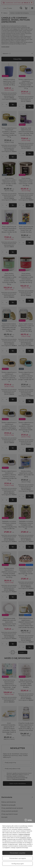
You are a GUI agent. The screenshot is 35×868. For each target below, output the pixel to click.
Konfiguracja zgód (18, 864)
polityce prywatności (24, 834)
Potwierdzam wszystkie (17, 853)
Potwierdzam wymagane (18, 858)
